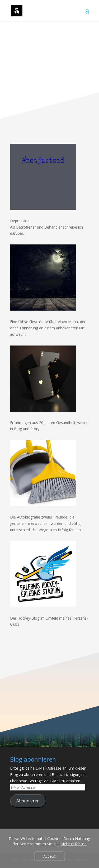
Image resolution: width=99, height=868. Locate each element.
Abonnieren (28, 801)
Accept (49, 856)
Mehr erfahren (74, 844)
